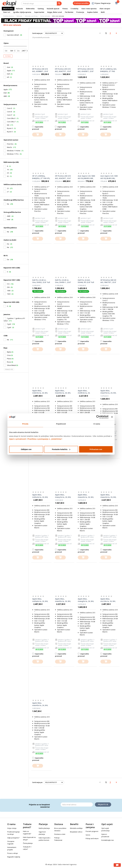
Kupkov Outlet (93, 12)
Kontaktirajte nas (108, 840)
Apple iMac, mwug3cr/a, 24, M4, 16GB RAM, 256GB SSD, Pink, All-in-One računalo (86, 600)
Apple (9, 71)
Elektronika (30, 9)
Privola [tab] (25, 424)
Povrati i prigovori (92, 831)
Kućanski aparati (53, 9)
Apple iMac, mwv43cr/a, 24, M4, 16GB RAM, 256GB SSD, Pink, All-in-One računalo (41, 704)
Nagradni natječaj (14, 857)
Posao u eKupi (13, 853)
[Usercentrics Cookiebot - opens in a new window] (98, 417)
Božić (103, 12)
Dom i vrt (7, 12)
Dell (8, 74)
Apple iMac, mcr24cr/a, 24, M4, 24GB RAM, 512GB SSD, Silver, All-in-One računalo (109, 600)
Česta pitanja (28, 843)
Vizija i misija (12, 828)
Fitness (65, 9)
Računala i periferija (31, 16)
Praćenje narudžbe (81, 3)
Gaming (41, 9)
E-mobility (75, 9)
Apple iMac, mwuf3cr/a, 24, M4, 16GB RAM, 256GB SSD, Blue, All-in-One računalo (109, 392)
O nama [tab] (97, 424)
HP (8, 77)
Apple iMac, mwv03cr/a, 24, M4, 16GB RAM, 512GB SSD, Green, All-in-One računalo (63, 600)
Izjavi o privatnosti (18, 439)
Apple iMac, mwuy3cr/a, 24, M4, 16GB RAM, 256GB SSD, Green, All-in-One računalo (63, 496)
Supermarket (39, 12)
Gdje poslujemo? (13, 838)
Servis (88, 835)
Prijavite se (103, 804)
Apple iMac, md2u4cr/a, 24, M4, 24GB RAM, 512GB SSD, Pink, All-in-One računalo (41, 496)
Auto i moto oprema (89, 9)
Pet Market (69, 12)
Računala (19, 9)
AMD (5, 96)
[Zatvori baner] (112, 417)
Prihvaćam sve (96, 449)
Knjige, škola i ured (55, 12)
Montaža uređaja (76, 828)
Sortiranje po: (37, 33)
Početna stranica (9, 16)
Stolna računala (45, 16)
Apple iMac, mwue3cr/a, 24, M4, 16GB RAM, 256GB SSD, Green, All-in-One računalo (86, 496)
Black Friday (8, 9)
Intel (5, 93)
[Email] (77, 805)
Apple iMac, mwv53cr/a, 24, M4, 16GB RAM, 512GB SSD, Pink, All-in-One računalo (63, 392)
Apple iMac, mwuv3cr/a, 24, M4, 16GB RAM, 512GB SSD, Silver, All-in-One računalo (109, 496)
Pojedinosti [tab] (61, 424)
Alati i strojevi (105, 9)
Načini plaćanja (44, 828)
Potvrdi (8, 56)
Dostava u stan (60, 834)
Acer (9, 67)
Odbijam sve (26, 449)
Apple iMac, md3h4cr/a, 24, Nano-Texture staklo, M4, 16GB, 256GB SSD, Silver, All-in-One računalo (87, 392)
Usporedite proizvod (38, 128)
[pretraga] (59, 3)
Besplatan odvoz (76, 832)
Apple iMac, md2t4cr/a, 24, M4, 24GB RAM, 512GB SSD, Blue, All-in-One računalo (41, 392)
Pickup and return (92, 838)
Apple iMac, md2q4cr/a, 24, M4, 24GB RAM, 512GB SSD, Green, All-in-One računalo (40, 600)
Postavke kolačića (61, 449)
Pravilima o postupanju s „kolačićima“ (45, 439)
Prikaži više (9, 369)
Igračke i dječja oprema (22, 12)
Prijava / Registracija (101, 3)
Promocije (80, 12)
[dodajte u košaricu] (38, 135)
